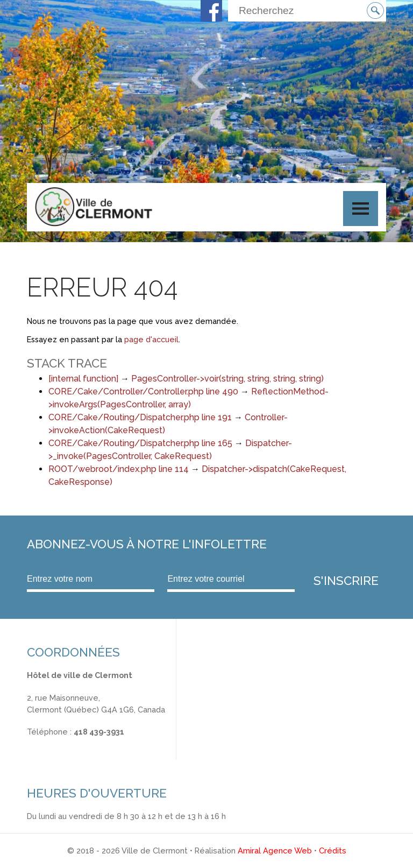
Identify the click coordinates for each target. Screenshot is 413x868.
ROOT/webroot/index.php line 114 (119, 469)
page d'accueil (151, 339)
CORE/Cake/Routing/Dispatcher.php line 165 (140, 443)
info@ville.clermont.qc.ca (73, 743)
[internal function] (83, 379)
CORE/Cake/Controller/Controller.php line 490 (143, 391)
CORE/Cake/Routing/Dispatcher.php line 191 (140, 417)
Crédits (333, 851)
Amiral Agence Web (275, 851)
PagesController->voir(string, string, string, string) (227, 379)
